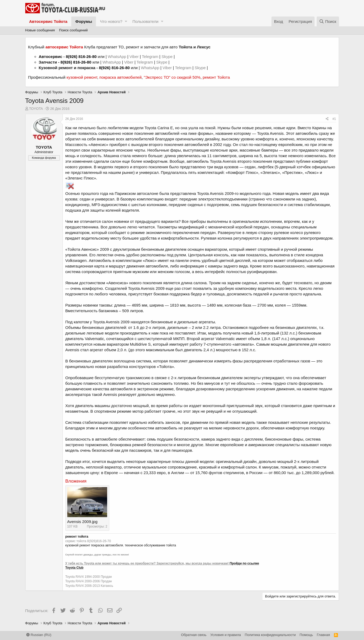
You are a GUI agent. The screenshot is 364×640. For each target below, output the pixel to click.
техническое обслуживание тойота (150, 545)
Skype (168, 57)
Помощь (306, 635)
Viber (134, 57)
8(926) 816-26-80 (81, 57)
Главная (323, 635)
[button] (126, 21)
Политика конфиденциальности (270, 635)
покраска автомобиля (107, 545)
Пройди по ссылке (244, 563)
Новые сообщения (40, 30)
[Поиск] (328, 21)
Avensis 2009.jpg (82, 522)
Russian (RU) (39, 635)
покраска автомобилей (121, 77)
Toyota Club (74, 568)
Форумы (84, 21)
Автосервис (51, 57)
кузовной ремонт (82, 77)
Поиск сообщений (73, 30)
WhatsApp (117, 57)
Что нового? (111, 21)
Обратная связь (194, 635)
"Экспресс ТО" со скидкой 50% (172, 77)
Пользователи (145, 21)
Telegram (150, 57)
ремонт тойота (77, 537)
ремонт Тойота (216, 77)
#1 (334, 119)
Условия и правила (226, 635)
